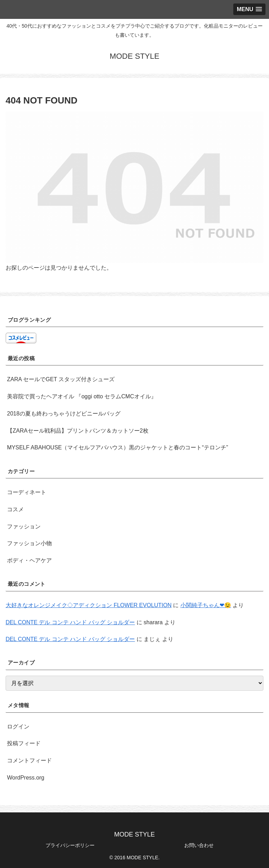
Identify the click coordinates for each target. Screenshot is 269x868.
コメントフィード (29, 760)
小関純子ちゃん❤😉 (206, 605)
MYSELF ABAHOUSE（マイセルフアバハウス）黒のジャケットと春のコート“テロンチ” (118, 447)
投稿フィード (24, 743)
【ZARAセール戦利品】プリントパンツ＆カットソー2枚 (78, 431)
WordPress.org (26, 778)
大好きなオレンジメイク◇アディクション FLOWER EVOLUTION (89, 605)
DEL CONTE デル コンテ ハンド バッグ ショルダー (70, 622)
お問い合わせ (199, 845)
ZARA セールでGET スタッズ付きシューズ (61, 379)
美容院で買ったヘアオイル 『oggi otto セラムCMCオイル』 (82, 396)
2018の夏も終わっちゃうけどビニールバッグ (64, 414)
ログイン (18, 727)
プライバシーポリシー (70, 845)
